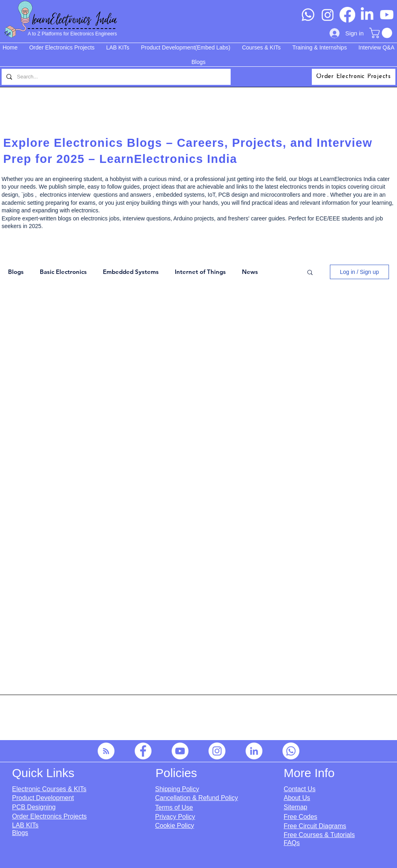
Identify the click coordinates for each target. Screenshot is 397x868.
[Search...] (115, 77)
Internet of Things (200, 272)
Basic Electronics (63, 272)
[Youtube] (387, 15)
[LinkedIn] (367, 15)
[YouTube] (180, 751)
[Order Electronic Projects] (354, 77)
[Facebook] (347, 15)
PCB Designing (34, 807)
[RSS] (106, 751)
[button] (382, 33)
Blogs (16, 272)
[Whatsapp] (308, 15)
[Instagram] (328, 15)
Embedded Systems (131, 272)
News (250, 272)
